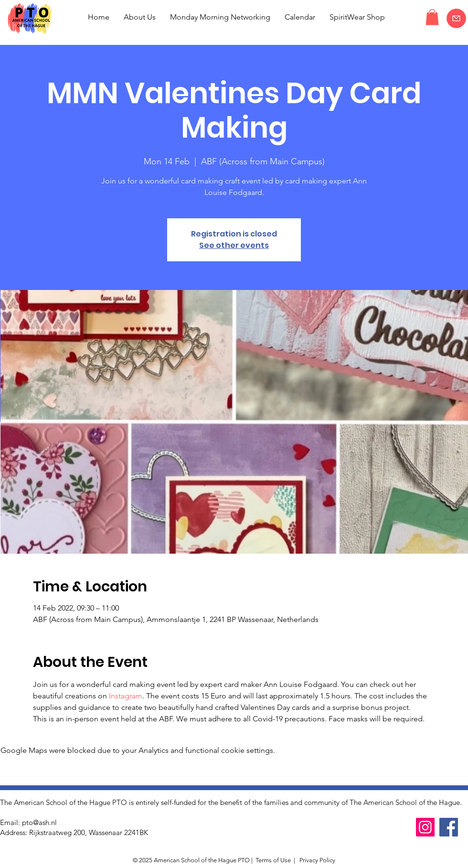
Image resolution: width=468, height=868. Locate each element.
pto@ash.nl (39, 822)
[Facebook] (449, 827)
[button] (432, 17)
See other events (234, 245)
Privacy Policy (317, 860)
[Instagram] (425, 827)
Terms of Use (273, 860)
